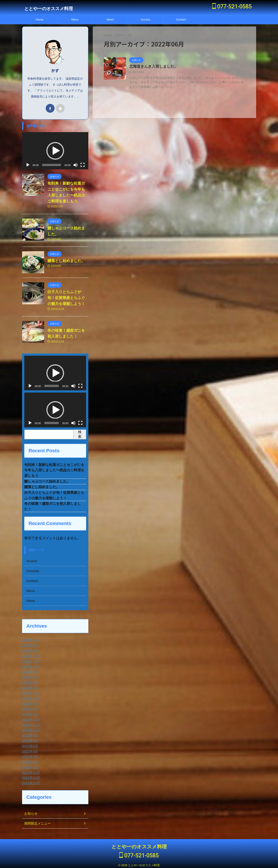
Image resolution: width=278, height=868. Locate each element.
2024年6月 (29, 675)
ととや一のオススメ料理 (49, 9)
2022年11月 (30, 723)
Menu (75, 20)
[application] (55, 146)
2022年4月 (29, 750)
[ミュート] (76, 161)
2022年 (120, 35)
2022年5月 (29, 744)
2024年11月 (30, 660)
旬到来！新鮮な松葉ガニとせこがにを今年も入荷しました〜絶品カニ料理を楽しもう (54, 466)
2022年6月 (29, 739)
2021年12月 (30, 771)
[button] (55, 146)
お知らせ (30, 812)
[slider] (52, 161)
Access (146, 20)
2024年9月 (29, 670)
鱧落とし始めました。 (65, 256)
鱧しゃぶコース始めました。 (47, 478)
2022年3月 (29, 755)
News (110, 20)
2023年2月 (29, 713)
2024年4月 (29, 686)
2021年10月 (30, 781)
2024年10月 (30, 665)
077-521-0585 (232, 7)
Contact (181, 20)
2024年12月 (30, 654)
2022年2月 (29, 760)
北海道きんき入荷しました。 (152, 67)
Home (40, 20)
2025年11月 (30, 638)
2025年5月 (29, 649)
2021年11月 (30, 776)
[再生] (28, 161)
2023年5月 (29, 702)
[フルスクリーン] (83, 161)
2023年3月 (29, 707)
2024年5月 (29, 681)
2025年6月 (29, 644)
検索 (80, 430)
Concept (32, 569)
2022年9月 (29, 734)
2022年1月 (29, 765)
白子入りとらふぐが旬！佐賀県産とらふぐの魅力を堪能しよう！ (67, 293)
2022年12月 (30, 718)
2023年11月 (30, 691)
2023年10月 (30, 697)
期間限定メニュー (37, 822)
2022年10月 (30, 728)
